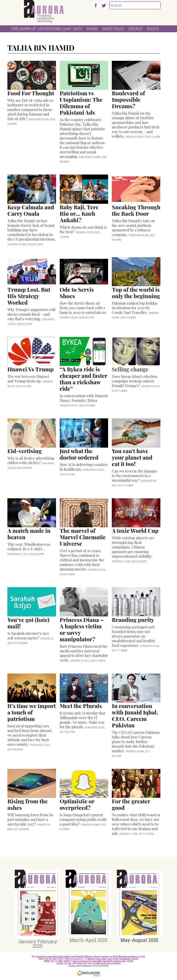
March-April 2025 (88, 940)
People (136, 29)
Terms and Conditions (80, 966)
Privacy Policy (101, 966)
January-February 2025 (37, 944)
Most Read (113, 29)
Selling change (130, 369)
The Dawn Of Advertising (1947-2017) (47, 29)
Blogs (153, 29)
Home (92, 29)
